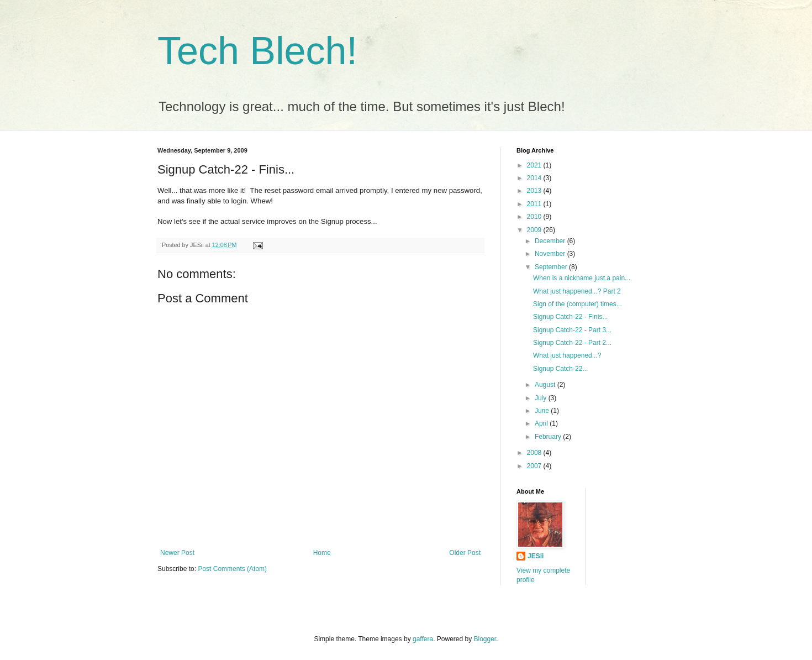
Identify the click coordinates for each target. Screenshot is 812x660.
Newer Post (177, 553)
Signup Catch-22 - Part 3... (572, 330)
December (551, 241)
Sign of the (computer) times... (578, 304)
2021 (535, 165)
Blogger (485, 639)
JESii (536, 556)
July (542, 398)
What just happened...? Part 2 (577, 291)
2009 (535, 230)
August (546, 385)
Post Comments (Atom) (232, 569)
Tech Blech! (257, 51)
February (549, 437)
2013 (535, 191)
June (543, 411)
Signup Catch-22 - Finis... (570, 317)
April (542, 423)
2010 (535, 217)
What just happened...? (567, 355)
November (551, 254)
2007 (535, 466)
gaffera (423, 639)
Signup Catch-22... (560, 369)
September (552, 267)
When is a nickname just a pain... (582, 278)
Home (322, 553)
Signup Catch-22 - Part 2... (572, 343)
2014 (535, 178)
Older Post (465, 553)
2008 (535, 453)
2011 (535, 204)
